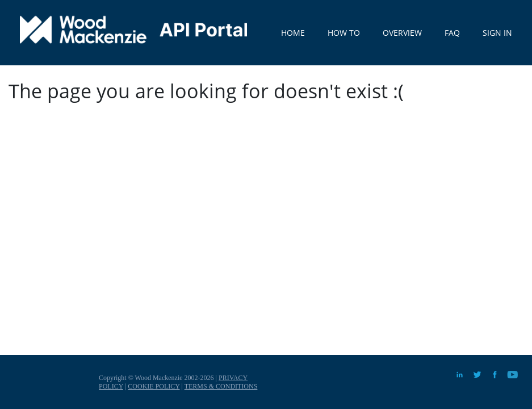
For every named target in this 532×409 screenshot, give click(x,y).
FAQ (452, 33)
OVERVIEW (402, 33)
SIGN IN (497, 33)
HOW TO (344, 33)
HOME (293, 33)
